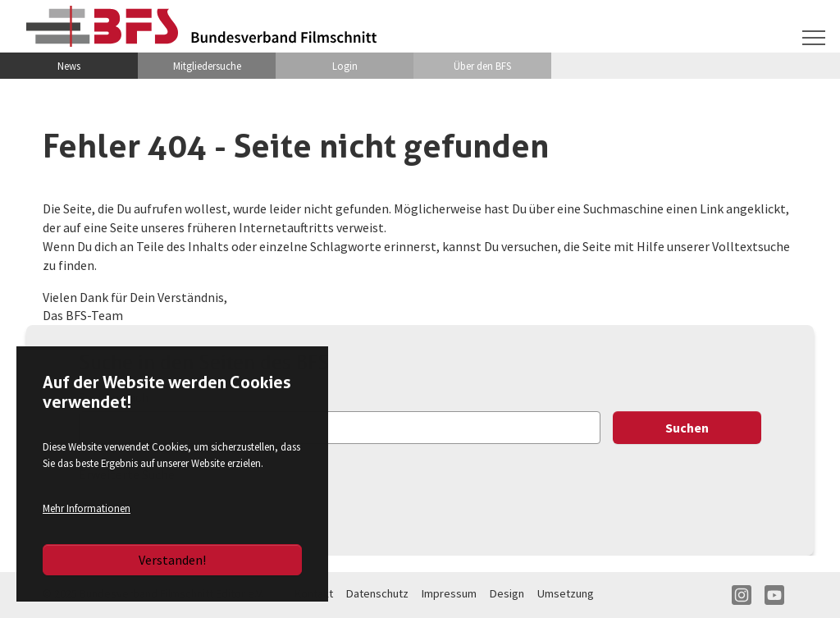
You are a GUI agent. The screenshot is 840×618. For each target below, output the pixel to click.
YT (774, 595)
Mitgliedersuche (207, 66)
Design (507, 593)
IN (742, 595)
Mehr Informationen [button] (87, 508)
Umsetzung (566, 593)
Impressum (449, 593)
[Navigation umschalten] (814, 38)
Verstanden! (172, 560)
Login (345, 66)
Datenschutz (377, 593)
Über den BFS (482, 66)
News (69, 66)
